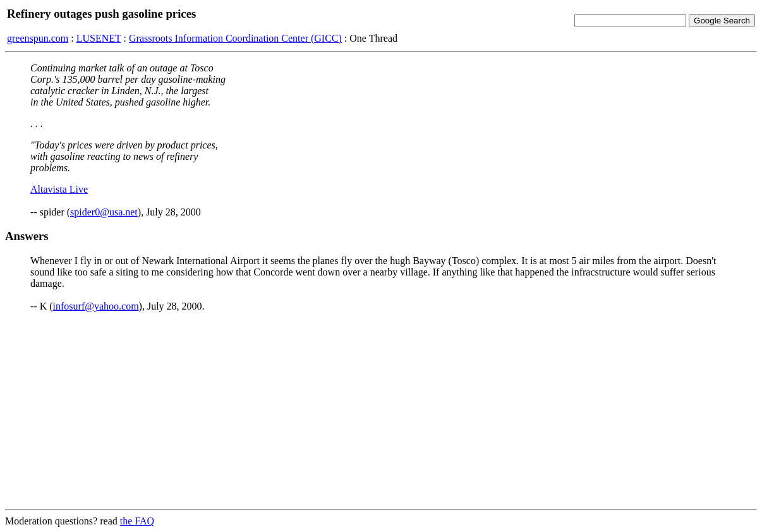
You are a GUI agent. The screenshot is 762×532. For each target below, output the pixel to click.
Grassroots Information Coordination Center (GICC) (235, 38)
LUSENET (99, 38)
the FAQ (137, 521)
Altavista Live (59, 189)
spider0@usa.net (104, 212)
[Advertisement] (381, 411)
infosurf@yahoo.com (96, 306)
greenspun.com (38, 38)
